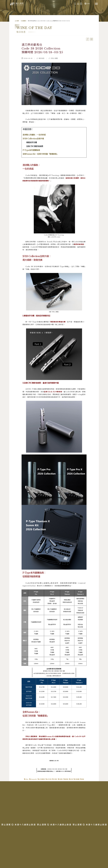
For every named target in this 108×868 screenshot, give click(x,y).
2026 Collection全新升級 (33, 139)
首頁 (17, 21)
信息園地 (24, 21)
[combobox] (68, 4)
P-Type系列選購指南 (31, 150)
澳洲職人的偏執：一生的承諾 (34, 135)
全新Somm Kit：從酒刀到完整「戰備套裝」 (41, 154)
